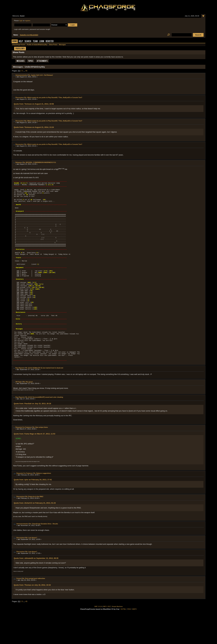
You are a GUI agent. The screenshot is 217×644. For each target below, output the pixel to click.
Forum (19, 609)
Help (21, 41)
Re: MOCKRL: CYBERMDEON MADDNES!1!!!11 (40, 162)
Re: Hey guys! (28, 412)
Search (28, 41)
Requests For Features (23, 457)
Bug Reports (20, 398)
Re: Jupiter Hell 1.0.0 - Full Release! (41, 75)
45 (26, 71)
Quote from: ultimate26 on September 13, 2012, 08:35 (36, 588)
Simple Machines (117, 637)
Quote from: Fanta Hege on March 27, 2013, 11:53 (34, 464)
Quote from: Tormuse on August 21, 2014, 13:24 (34, 127)
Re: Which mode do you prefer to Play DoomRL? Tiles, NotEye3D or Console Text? (53, 97)
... (24, 71)
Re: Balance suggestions (42, 503)
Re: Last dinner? (31, 568)
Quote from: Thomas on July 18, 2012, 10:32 (32, 615)
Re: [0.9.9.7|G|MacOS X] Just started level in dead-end (44, 398)
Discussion (19, 97)
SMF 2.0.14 (98, 637)
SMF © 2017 (107, 637)
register (28, 21)
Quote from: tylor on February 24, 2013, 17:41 (33, 510)
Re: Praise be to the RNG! (34, 527)
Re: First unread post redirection (34, 609)
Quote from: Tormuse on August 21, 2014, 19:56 (34, 104)
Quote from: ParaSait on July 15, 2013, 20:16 (32, 434)
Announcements (21, 75)
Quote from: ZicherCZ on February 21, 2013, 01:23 (35, 533)
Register (50, 41)
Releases (19, 162)
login (21, 21)
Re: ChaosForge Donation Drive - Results (44, 554)
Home (15, 41)
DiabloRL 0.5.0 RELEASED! (29, 35)
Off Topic (19, 412)
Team (35, 41)
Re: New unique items (40, 457)
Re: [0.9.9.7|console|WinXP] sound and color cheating (44, 427)
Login (42, 41)
